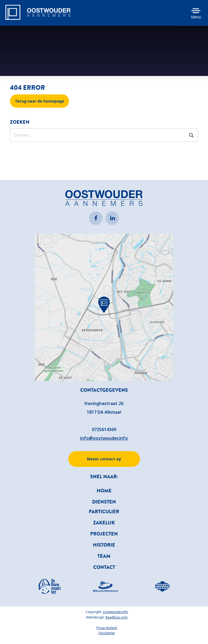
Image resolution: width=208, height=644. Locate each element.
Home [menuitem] (104, 491)
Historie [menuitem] (104, 545)
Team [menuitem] (104, 556)
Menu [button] (196, 17)
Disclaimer (107, 633)
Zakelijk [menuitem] (104, 523)
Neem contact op (104, 459)
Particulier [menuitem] (104, 512)
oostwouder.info (115, 612)
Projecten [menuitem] (104, 534)
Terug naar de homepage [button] (40, 101)
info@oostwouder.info (104, 438)
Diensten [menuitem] (104, 502)
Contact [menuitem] (104, 567)
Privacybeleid (107, 628)
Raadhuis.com (117, 617)
